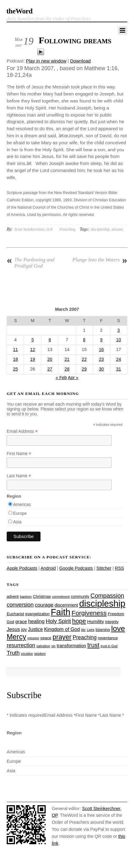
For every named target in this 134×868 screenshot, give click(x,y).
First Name (19, 454)
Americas (22, 504)
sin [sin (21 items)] (54, 646)
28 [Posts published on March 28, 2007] (67, 369)
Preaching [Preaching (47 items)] (85, 637)
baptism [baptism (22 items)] (26, 597)
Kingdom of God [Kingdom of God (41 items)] (62, 629)
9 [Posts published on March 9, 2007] (101, 340)
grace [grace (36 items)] (21, 621)
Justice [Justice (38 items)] (35, 629)
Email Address (22, 431)
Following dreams (75, 40)
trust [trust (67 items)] (93, 645)
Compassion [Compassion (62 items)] (107, 596)
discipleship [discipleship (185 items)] (102, 603)
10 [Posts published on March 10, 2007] (118, 340)
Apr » (73, 378)
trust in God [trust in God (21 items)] (109, 646)
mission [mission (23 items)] (33, 638)
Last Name (19, 476)
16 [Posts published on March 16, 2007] (101, 350)
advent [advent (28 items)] (13, 596)
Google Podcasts (76, 568)
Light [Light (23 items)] (91, 630)
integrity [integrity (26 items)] (112, 622)
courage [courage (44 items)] (44, 605)
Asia (17, 522)
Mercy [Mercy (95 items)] (16, 637)
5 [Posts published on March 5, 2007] (33, 340)
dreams (117, 229)
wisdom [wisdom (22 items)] (40, 654)
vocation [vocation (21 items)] (27, 654)
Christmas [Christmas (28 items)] (42, 596)
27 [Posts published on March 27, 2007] (50, 369)
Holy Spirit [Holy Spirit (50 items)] (58, 621)
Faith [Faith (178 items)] (61, 612)
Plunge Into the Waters (100, 260)
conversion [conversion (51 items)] (20, 605)
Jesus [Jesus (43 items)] (13, 629)
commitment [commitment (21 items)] (61, 597)
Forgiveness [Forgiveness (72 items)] (89, 613)
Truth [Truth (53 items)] (13, 653)
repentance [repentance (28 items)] (108, 638)
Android (48, 568)
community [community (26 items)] (80, 597)
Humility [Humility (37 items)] (95, 621)
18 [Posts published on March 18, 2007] (16, 359)
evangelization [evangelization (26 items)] (37, 614)
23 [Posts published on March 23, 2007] (101, 359)
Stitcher (104, 568)
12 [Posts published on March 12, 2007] (33, 350)
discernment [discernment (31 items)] (66, 605)
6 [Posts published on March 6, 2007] (50, 340)
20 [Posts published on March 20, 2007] (50, 359)
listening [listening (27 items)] (103, 630)
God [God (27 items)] (10, 622)
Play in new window (46, 61)
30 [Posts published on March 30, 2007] (101, 369)
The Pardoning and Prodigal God (31, 263)
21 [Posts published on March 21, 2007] (67, 359)
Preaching (67, 229)
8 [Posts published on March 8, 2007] (84, 340)
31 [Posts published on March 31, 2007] (118, 369)
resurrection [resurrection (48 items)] (21, 645)
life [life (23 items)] (83, 630)
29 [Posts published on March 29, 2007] (84, 369)
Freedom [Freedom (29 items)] (116, 614)
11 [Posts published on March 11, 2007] (16, 350)
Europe (20, 513)
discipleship (100, 229)
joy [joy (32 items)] (24, 629)
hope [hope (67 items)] (79, 621)
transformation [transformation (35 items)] (71, 646)
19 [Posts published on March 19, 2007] (33, 359)
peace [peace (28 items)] (46, 638)
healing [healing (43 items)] (37, 621)
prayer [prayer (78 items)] (62, 637)
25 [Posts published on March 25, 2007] (16, 369)
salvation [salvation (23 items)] (43, 646)
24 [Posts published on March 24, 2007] (118, 359)
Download (80, 61)
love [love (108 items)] (118, 628)
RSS (119, 568)
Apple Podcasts (22, 568)
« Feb (61, 378)
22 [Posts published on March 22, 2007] (84, 359)
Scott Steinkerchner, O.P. (34, 229)
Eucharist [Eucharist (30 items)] (15, 614)
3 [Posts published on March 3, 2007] (118, 330)
